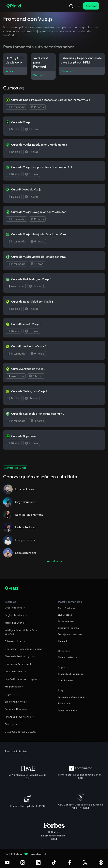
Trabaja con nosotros (70, 634)
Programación (14, 687)
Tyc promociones (68, 710)
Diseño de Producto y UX (20, 656)
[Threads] (101, 862)
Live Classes (65, 615)
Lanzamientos (66, 621)
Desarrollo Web (15, 608)
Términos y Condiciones (72, 697)
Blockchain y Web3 (17, 702)
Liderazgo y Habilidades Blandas (25, 649)
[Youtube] (7, 862)
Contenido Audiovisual (19, 664)
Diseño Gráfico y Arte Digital (23, 679)
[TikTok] (54, 862)
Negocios (12, 694)
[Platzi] (14, 6)
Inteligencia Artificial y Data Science (27, 632)
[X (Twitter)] (85, 862)
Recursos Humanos (18, 709)
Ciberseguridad (15, 641)
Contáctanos (66, 680)
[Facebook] (70, 862)
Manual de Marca (68, 657)
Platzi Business (67, 608)
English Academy (16, 615)
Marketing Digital (16, 623)
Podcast (63, 641)
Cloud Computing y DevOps (22, 732)
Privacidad (64, 703)
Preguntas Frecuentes (71, 674)
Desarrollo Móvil (15, 671)
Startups (11, 724)
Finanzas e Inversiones (19, 717)
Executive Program (69, 628)
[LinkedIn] (38, 862)
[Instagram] (23, 862)
